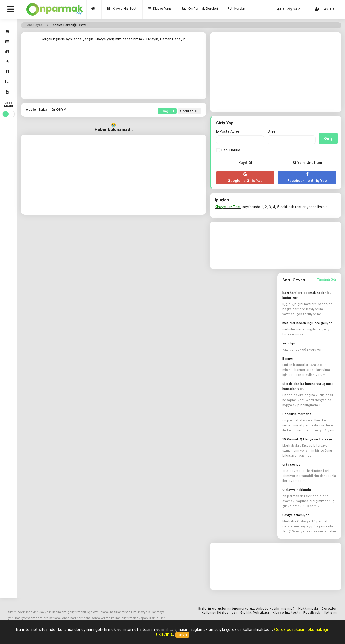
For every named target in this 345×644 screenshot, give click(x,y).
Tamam (182, 635)
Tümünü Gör (327, 280)
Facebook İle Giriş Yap (307, 178)
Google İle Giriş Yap (245, 178)
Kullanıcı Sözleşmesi (219, 613)
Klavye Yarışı (160, 10)
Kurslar (237, 10)
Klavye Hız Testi (122, 10)
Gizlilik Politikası (255, 613)
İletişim (330, 613)
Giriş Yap (288, 9)
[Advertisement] (114, 72)
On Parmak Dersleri (200, 10)
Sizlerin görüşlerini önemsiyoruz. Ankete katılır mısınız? (247, 609)
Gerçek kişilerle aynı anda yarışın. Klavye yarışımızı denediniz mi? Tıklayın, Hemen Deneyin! (114, 39)
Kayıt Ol (326, 9)
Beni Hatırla (228, 150)
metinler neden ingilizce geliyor (307, 323)
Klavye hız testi (286, 613)
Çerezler (329, 609)
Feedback (312, 613)
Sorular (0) (190, 111)
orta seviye (291, 465)
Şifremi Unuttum (307, 163)
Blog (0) (168, 111)
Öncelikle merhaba (297, 414)
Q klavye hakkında (297, 490)
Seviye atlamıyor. (296, 515)
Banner (288, 359)
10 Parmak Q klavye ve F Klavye (307, 439)
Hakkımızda (308, 609)
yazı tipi (289, 343)
